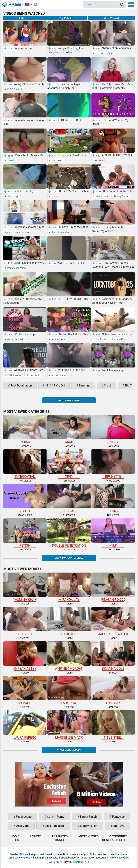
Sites (15, 840)
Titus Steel (113, 725)
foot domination (103, 53)
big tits (25, 498)
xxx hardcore (57, 339)
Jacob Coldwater (113, 621)
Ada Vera (25, 621)
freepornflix (65, 862)
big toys (119, 826)
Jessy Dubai (33, 375)
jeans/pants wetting (17, 232)
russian (69, 498)
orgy (69, 464)
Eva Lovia (100, 339)
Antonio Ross (119, 339)
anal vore (22, 826)
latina (113, 498)
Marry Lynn (101, 196)
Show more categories (69, 558)
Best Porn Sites (115, 840)
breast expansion (16, 268)
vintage (113, 429)
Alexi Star (69, 621)
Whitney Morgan (69, 656)
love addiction (54, 826)
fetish (25, 533)
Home (20, 3)
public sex (56, 160)
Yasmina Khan (25, 587)
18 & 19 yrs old (14, 89)
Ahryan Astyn (25, 656)
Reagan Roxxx (113, 587)
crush (53, 196)
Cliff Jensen (14, 375)
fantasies (118, 817)
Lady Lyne (69, 690)
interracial (25, 464)
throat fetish (88, 817)
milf (113, 533)
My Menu (131, 4)
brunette (113, 464)
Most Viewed (111, 18)
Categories (119, 836)
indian (25, 429)
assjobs (99, 160)
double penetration (69, 533)
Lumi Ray (113, 690)
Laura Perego (25, 725)
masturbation (58, 375)
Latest (23, 18)
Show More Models (69, 750)
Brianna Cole (113, 656)
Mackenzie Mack (69, 725)
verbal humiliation (16, 339)
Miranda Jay (69, 587)
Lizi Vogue (25, 690)
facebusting (23, 817)
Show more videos (69, 400)
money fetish (88, 826)
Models (60, 840)
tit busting (12, 196)
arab (69, 429)
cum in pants (55, 817)
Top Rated (65, 18)
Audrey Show (121, 196)
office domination (60, 232)
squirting (11, 160)
